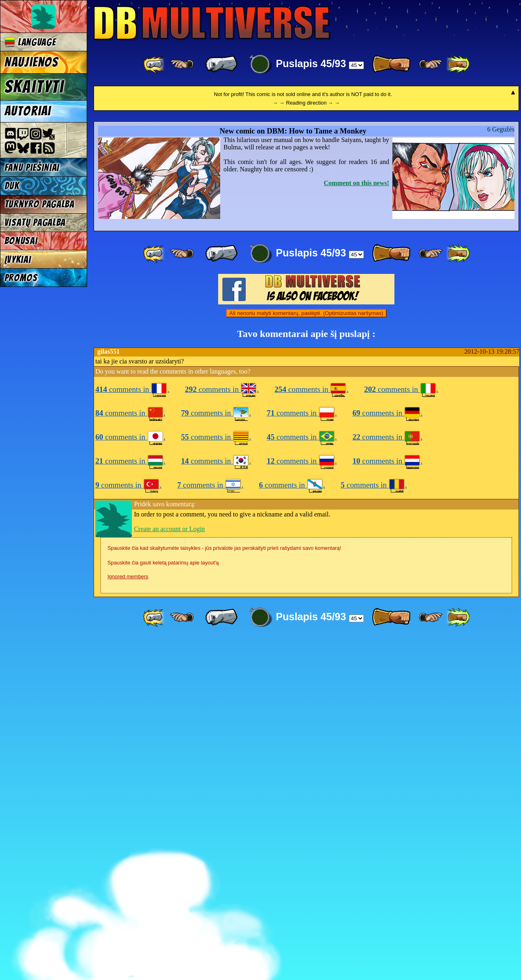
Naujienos (31, 62)
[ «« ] (155, 64)
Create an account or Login (169, 869)
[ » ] (391, 64)
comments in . (132, 730)
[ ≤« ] (182, 64)
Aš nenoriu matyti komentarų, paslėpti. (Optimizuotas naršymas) (306, 653)
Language (30, 42)
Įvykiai (18, 259)
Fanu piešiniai (32, 167)
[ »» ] (458, 64)
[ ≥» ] (431, 64)
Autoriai (28, 111)
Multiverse (212, 23)
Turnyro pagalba (39, 204)
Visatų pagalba (35, 222)
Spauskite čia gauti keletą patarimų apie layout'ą (163, 903)
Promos (21, 278)
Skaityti (34, 87)
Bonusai (21, 241)
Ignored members (128, 917)
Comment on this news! (357, 523)
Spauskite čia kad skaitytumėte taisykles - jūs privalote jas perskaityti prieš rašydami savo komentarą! (224, 888)
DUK (12, 186)
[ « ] (221, 64)
